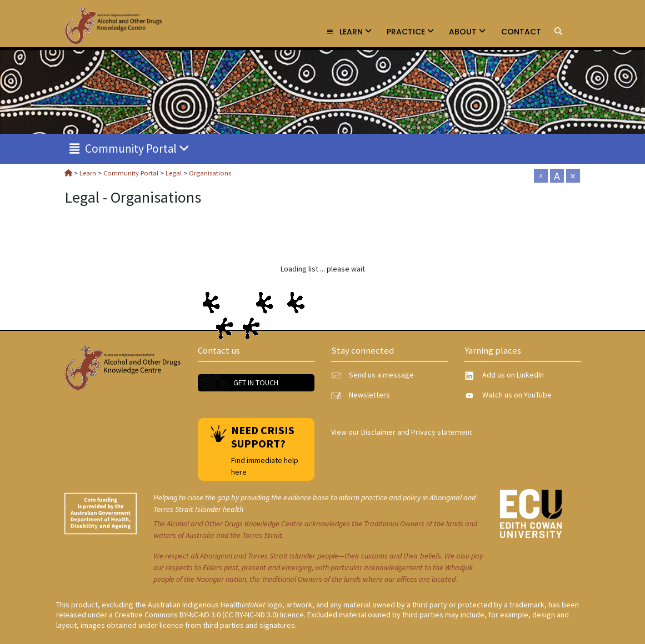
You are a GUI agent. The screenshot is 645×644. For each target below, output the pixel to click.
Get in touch (256, 383)
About (467, 32)
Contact (521, 32)
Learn (349, 32)
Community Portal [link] (129, 149)
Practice (410, 32)
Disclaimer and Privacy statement (417, 432)
